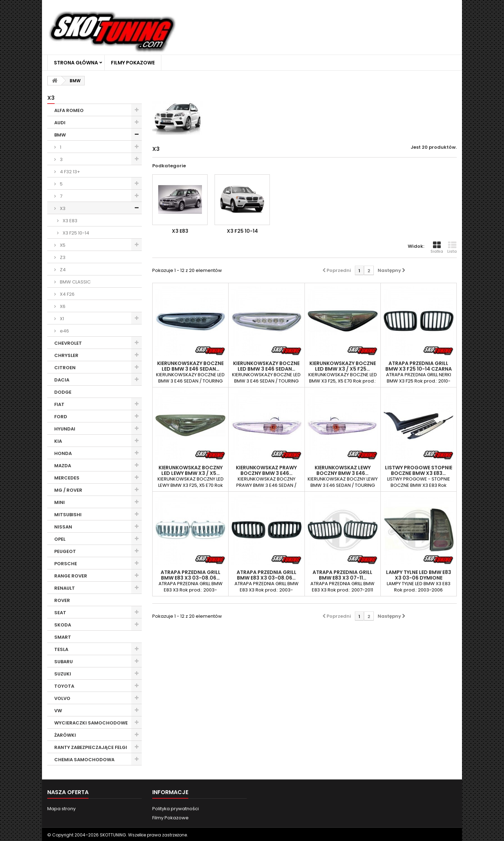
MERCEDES (67, 478)
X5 (62, 245)
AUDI (60, 123)
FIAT (59, 404)
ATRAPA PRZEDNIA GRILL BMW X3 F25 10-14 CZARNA (419, 366)
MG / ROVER (68, 490)
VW (58, 711)
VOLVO (62, 698)
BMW (60, 135)
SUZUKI (63, 674)
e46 (64, 331)
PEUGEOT (65, 551)
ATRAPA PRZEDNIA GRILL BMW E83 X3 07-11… (342, 575)
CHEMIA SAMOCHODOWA (84, 760)
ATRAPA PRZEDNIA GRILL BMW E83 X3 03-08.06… (191, 575)
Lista (452, 247)
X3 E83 (69, 221)
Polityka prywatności (176, 809)
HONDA (63, 453)
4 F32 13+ (69, 172)
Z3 (62, 257)
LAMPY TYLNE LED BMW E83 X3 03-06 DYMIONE (419, 575)
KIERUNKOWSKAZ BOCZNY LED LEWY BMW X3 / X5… (191, 470)
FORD (61, 417)
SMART (63, 637)
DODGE (63, 392)
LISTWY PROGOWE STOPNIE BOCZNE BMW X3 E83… (419, 470)
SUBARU (64, 662)
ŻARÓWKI (65, 735)
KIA (58, 441)
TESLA (61, 649)
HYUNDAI (65, 429)
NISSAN (63, 527)
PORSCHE (66, 564)
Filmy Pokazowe (133, 63)
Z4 (62, 270)
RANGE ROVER (71, 576)
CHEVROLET (68, 343)
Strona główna (76, 63)
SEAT (60, 613)
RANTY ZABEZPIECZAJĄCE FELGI (91, 747)
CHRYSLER (66, 355)
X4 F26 (67, 294)
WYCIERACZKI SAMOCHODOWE (91, 723)
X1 (61, 319)
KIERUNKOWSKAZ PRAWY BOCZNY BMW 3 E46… (266, 470)
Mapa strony (61, 809)
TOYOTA (64, 686)
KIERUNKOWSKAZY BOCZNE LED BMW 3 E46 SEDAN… (190, 366)
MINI (59, 502)
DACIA (62, 380)
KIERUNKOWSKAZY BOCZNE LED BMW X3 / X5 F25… (343, 366)
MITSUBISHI (68, 515)
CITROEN (65, 368)
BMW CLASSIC (75, 282)
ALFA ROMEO (69, 110)
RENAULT (65, 588)
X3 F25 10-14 (75, 233)
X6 (62, 306)
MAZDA (63, 466)
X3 (62, 208)
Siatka (437, 247)
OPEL (60, 539)
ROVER (62, 600)
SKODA (63, 625)
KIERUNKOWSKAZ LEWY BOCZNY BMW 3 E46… (343, 470)
